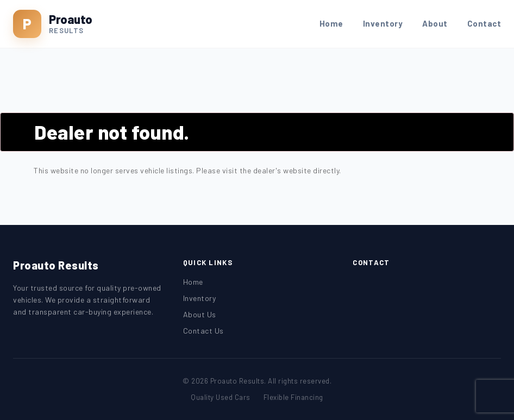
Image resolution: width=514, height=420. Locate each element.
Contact (484, 23)
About (435, 23)
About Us (200, 314)
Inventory (383, 23)
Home (331, 23)
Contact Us (203, 331)
